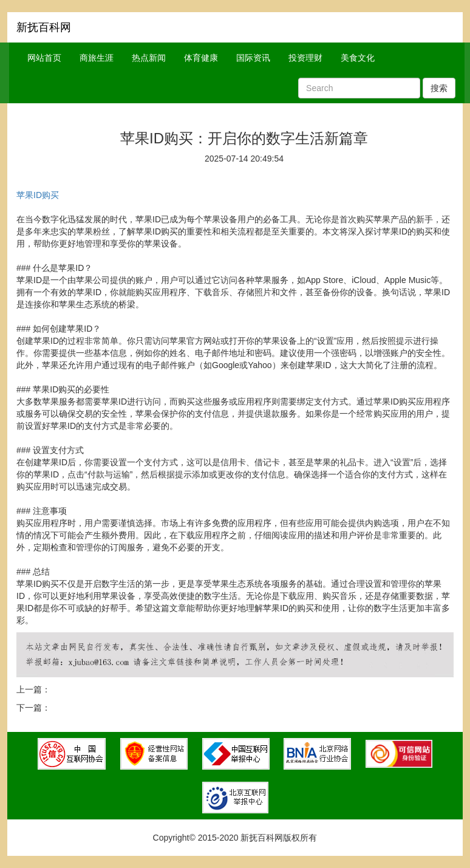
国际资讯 (253, 58)
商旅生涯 (97, 58)
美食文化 (358, 58)
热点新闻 (149, 58)
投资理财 (305, 58)
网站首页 (44, 58)
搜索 (439, 88)
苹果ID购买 (38, 195)
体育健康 (201, 58)
